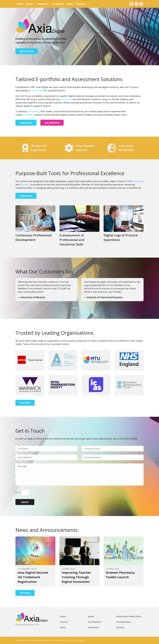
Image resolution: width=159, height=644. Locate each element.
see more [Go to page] (25, 403)
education (25, 185)
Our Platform (95, 622)
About (29, 4)
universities (33, 111)
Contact (80, 4)
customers (66, 99)
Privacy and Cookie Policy (129, 616)
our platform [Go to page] (52, 123)
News (70, 4)
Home (20, 4)
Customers (58, 4)
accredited (29, 115)
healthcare (138, 181)
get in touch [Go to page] (27, 51)
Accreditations (124, 622)
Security (120, 627)
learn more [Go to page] (26, 123)
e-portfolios (37, 90)
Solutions (42, 4)
